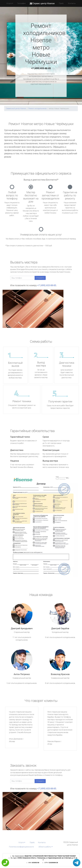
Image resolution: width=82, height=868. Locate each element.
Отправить (40, 278)
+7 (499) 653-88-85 (41, 68)
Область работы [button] (45, 847)
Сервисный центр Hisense (16, 108)
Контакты (72, 3)
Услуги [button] (9, 3)
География (21, 3)
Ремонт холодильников (37, 108)
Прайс (61, 3)
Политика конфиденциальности (21, 847)
